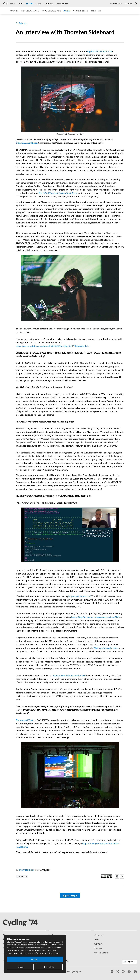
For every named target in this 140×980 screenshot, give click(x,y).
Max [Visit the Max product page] (13, 4)
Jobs (97, 939)
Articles (67, 11)
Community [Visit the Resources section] (62, 4)
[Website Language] (130, 962)
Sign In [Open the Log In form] (128, 4)
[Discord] (135, 972)
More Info (49, 967)
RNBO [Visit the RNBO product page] (21, 4)
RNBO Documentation (51, 11)
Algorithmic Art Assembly (99, 51)
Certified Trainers (81, 11)
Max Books (96, 11)
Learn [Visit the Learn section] (29, 4)
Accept (35, 959)
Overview (14, 11)
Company (99, 935)
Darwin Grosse (26, 870)
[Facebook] (112, 972)
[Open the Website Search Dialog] (136, 4)
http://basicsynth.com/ (79, 596)
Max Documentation (30, 11)
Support (98, 948)
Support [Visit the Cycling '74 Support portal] (48, 4)
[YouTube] (129, 972)
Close (20, 967)
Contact (98, 944)
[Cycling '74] (5, 4)
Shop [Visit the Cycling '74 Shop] (38, 4)
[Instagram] (123, 972)
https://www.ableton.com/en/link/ (69, 675)
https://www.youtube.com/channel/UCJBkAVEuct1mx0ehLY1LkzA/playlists (52, 346)
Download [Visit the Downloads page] (116, 4)
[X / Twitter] (118, 972)
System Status (101, 953)
